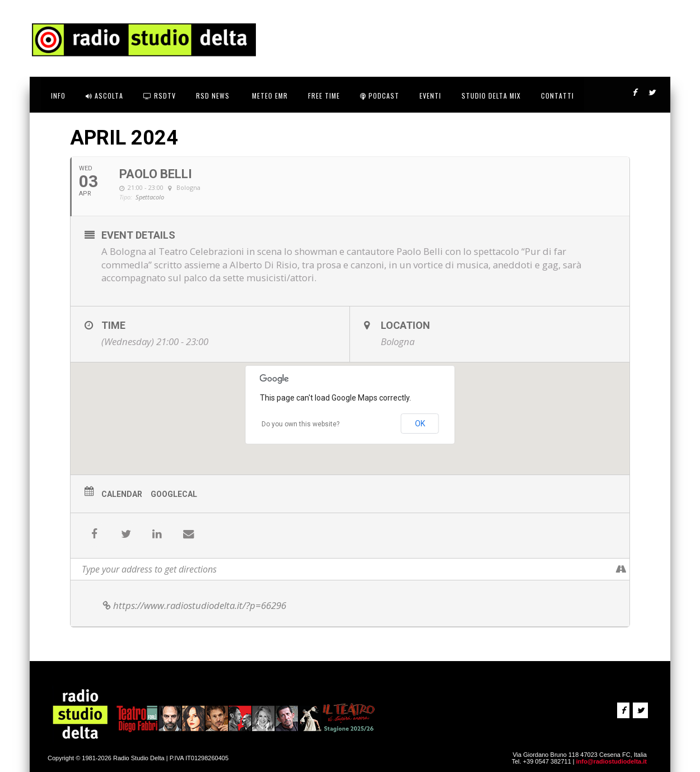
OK (420, 424)
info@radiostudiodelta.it (612, 761)
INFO (58, 96)
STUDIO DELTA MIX (491, 96)
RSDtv (160, 96)
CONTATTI (557, 96)
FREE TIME (324, 96)
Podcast (380, 96)
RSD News (213, 96)
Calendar (122, 494)
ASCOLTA (104, 96)
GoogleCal (174, 494)
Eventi (430, 96)
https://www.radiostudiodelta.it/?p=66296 (194, 605)
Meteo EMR (269, 96)
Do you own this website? (300, 424)
